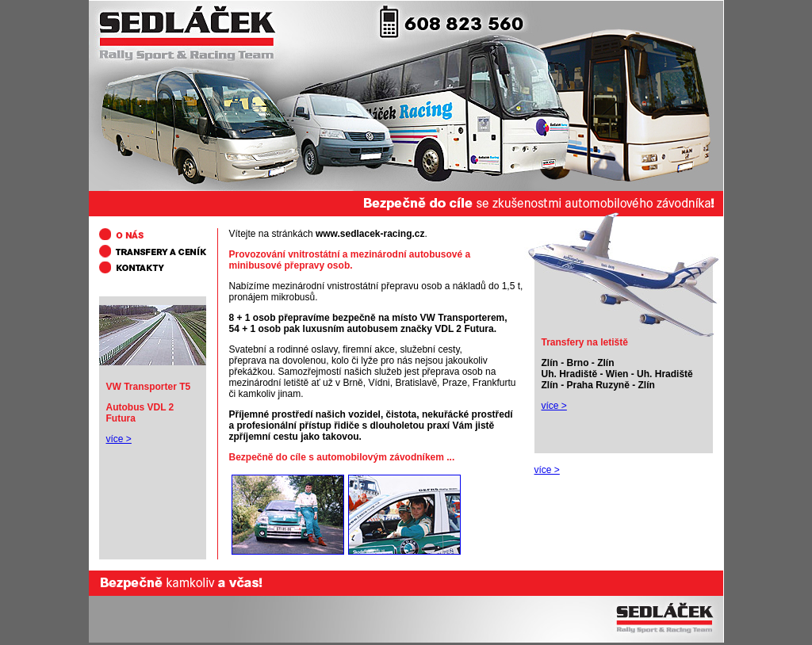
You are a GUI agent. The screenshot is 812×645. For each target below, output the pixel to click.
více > (554, 406)
